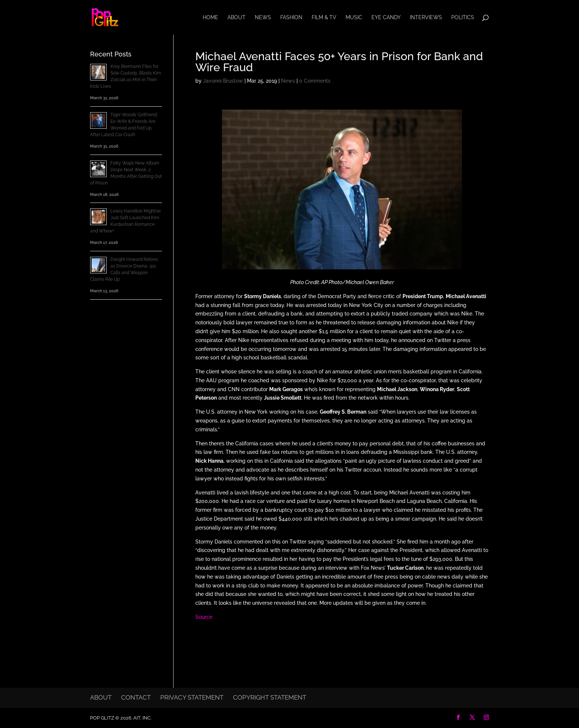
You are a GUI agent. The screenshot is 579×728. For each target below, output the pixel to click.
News (263, 18)
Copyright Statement (270, 697)
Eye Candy (386, 18)
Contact (136, 697)
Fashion (291, 18)
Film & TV (324, 18)
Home (210, 18)
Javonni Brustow (223, 81)
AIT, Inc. (142, 718)
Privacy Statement (192, 697)
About (237, 18)
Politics (463, 18)
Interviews (426, 18)
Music (354, 18)
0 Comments (315, 81)
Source (204, 617)
